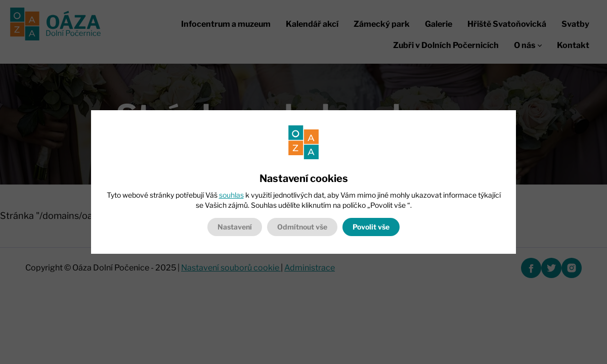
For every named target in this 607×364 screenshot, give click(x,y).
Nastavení (235, 227)
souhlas (231, 195)
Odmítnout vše (302, 227)
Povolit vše (371, 227)
